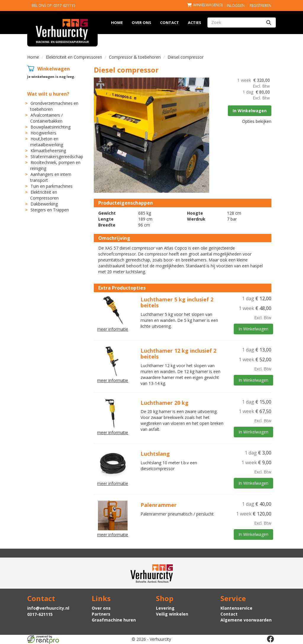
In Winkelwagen (250, 111)
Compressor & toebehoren (135, 57)
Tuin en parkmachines (51, 186)
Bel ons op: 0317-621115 (54, 5)
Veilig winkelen (172, 614)
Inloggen (236, 5)
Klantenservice (236, 608)
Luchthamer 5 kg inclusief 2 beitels (177, 302)
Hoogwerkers (43, 133)
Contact (170, 23)
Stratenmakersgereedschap (57, 156)
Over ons (141, 23)
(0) (205, 5)
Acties (195, 23)
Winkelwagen (54, 69)
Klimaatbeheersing (48, 151)
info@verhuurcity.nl (48, 608)
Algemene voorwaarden (246, 620)
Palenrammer (159, 505)
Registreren (261, 5)
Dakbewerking (44, 204)
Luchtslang (155, 454)
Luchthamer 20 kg (165, 403)
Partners (101, 614)
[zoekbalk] (234, 23)
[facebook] (270, 639)
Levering (165, 608)
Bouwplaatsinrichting (50, 127)
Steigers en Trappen (50, 210)
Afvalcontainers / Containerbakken (46, 118)
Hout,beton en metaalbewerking (47, 142)
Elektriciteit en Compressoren (74, 57)
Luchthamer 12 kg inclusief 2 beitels (178, 354)
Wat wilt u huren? (48, 94)
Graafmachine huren (114, 620)
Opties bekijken (257, 121)
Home (117, 23)
